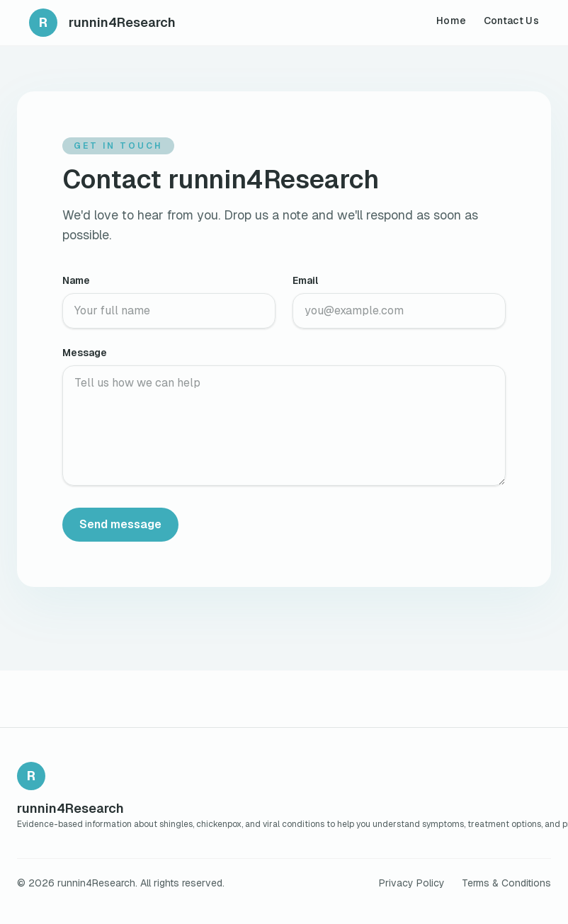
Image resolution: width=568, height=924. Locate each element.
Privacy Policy (412, 883)
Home (451, 21)
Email (305, 280)
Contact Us (512, 21)
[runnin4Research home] (102, 23)
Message (85, 353)
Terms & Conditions (506, 883)
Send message (120, 524)
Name (76, 280)
